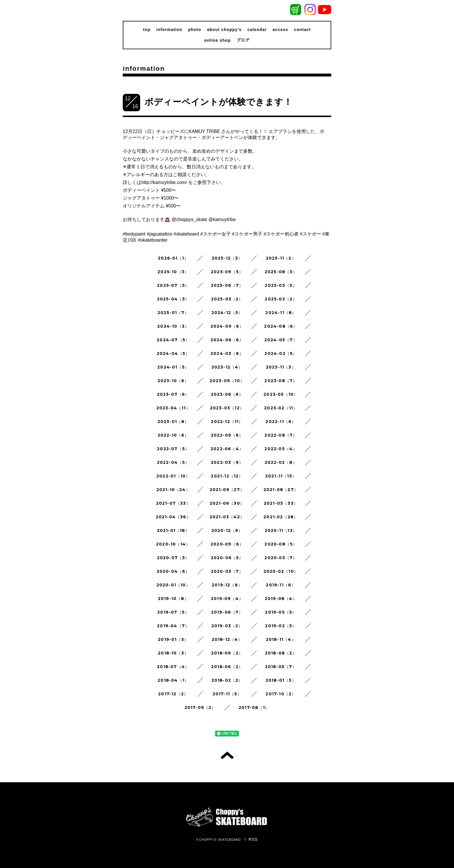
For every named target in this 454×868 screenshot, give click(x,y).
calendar (257, 30)
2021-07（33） (173, 503)
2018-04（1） (173, 680)
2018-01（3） (281, 680)
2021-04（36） (173, 517)
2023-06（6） (227, 394)
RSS (253, 839)
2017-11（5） (227, 694)
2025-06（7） (227, 285)
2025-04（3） (173, 299)
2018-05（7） (281, 667)
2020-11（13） (281, 530)
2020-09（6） (227, 544)
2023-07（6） (173, 394)
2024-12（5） (227, 313)
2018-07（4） (173, 667)
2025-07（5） (173, 285)
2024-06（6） (227, 340)
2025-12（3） (227, 258)
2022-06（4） (227, 449)
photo (195, 30)
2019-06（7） (227, 612)
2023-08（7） (281, 381)
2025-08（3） (281, 272)
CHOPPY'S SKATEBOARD (220, 840)
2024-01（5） (173, 367)
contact (303, 30)
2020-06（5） (227, 558)
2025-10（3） (173, 272)
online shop (217, 40)
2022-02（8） (281, 462)
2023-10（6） (173, 381)
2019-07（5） (173, 612)
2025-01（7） (173, 313)
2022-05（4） (281, 449)
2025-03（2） (227, 299)
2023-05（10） (281, 394)
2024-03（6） (227, 353)
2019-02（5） (281, 626)
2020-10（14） (173, 544)
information (169, 30)
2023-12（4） (227, 367)
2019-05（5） (281, 612)
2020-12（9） (227, 530)
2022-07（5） (173, 449)
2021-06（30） (227, 503)
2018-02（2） (227, 680)
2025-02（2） (281, 299)
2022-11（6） (281, 422)
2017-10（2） (281, 694)
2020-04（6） (173, 571)
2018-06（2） (227, 667)
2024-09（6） (227, 326)
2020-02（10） (281, 571)
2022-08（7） (281, 435)
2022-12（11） (227, 422)
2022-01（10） (173, 476)
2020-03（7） (227, 571)
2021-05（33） (281, 503)
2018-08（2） (281, 653)
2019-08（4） (281, 599)
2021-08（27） (281, 490)
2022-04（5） (173, 462)
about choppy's (224, 30)
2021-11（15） (281, 476)
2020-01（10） (173, 585)
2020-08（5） (281, 544)
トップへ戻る (227, 755)
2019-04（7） (173, 626)
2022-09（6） (227, 435)
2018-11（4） (281, 639)
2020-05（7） (281, 558)
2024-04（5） (173, 353)
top (147, 30)
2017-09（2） (200, 707)
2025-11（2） (281, 258)
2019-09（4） (227, 599)
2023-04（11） (173, 408)
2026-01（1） (173, 258)
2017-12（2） (173, 694)
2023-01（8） (173, 422)
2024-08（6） (281, 326)
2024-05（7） (281, 340)
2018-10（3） (173, 653)
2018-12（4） (227, 639)
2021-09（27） (227, 490)
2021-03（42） (227, 517)
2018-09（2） (227, 653)
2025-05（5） (281, 285)
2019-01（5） (173, 639)
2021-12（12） (227, 476)
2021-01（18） (173, 530)
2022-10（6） (173, 435)
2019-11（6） (281, 585)
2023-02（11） (281, 408)
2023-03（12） (227, 408)
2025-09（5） (227, 272)
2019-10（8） (173, 599)
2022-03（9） (227, 462)
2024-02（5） (281, 353)
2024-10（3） (173, 326)
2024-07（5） (173, 340)
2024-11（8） (281, 313)
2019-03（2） (227, 626)
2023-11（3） (281, 367)
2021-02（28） (281, 517)
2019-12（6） (227, 585)
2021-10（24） (173, 490)
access (281, 30)
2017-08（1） (254, 707)
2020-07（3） (173, 558)
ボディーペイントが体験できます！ (218, 102)
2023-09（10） (227, 381)
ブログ (243, 40)
